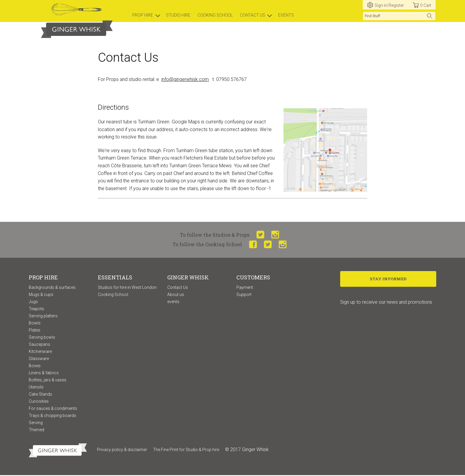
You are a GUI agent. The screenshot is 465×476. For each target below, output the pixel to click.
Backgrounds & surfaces (52, 288)
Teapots (36, 309)
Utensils (36, 388)
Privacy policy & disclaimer (122, 450)
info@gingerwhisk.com (185, 80)
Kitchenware (40, 352)
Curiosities (39, 402)
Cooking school (215, 15)
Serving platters (43, 316)
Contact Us (178, 288)
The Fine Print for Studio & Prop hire (186, 450)
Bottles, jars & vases (48, 381)
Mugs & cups (41, 295)
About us (176, 295)
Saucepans (39, 345)
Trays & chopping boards (52, 416)
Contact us (253, 15)
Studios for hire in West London (127, 288)
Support (244, 295)
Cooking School (113, 295)
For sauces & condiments (53, 409)
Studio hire (178, 15)
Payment (245, 288)
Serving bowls (42, 338)
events (173, 302)
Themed (36, 430)
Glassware (39, 359)
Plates (35, 331)
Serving (36, 423)
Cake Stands (40, 395)
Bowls (35, 324)
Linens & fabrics (44, 373)
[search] (399, 16)
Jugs (33, 302)
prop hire (143, 15)
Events (286, 15)
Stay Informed (388, 280)
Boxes (35, 366)
